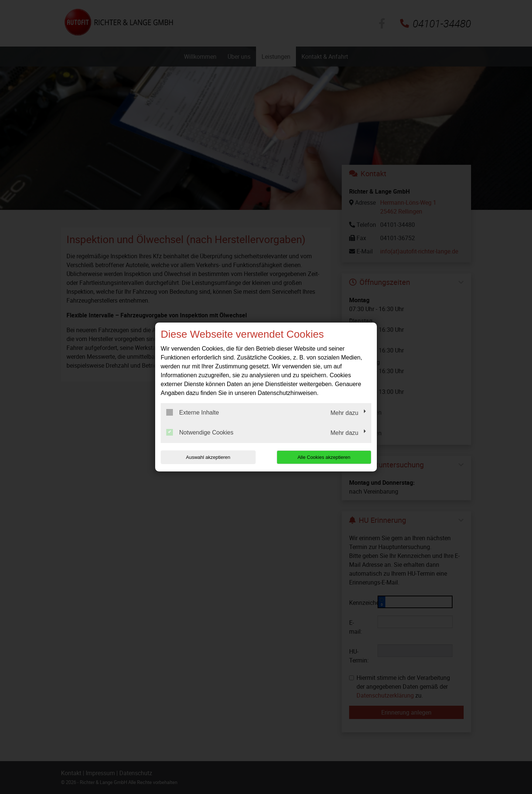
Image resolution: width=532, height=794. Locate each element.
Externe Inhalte (193, 412)
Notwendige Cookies (200, 432)
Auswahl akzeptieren (208, 457)
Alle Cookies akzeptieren (324, 457)
